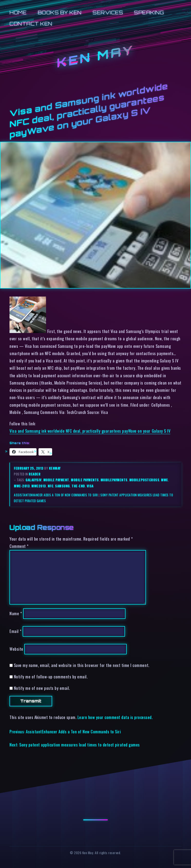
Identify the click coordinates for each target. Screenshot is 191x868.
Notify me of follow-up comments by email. (51, 677)
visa (90, 486)
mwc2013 (39, 486)
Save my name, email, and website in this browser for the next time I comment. (82, 665)
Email (16, 631)
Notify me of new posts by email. (42, 688)
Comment (19, 546)
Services (108, 13)
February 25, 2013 (29, 468)
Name (16, 614)
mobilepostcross (144, 480)
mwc (165, 480)
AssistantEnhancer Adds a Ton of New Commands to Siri (56, 495)
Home (18, 13)
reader (35, 474)
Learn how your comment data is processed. (115, 717)
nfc (51, 486)
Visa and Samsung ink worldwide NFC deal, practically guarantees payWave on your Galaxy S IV (90, 431)
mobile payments (85, 480)
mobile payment (56, 480)
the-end (78, 486)
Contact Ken (31, 24)
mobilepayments (114, 480)
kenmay (55, 468)
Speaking (149, 13)
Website (16, 649)
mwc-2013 (22, 486)
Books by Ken (60, 13)
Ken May (95, 56)
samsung (62, 486)
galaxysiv (34, 480)
